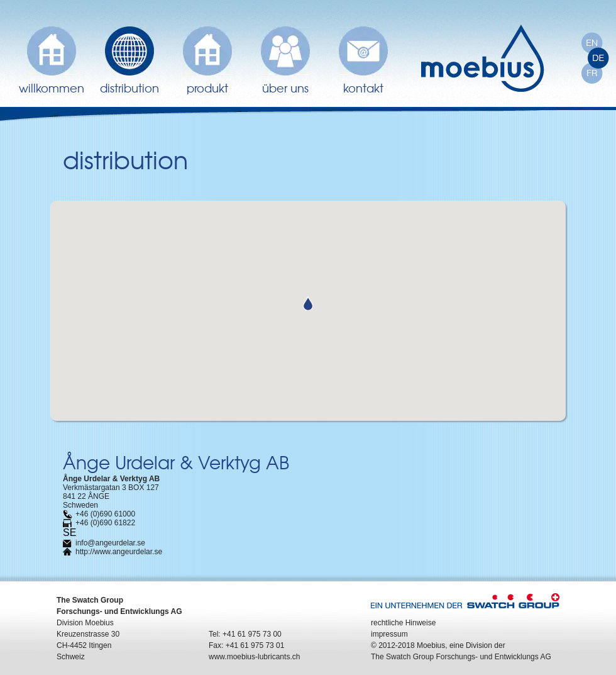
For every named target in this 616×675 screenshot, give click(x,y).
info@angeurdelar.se (110, 543)
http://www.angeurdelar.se (119, 552)
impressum (389, 634)
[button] (308, 304)
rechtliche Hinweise (403, 623)
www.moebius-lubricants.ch (254, 657)
